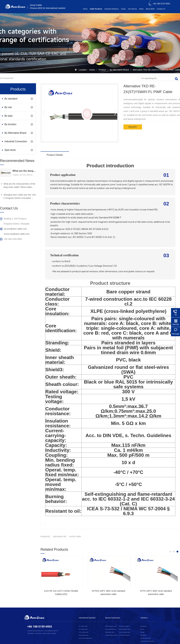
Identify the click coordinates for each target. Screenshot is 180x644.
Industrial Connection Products (16, 143)
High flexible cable (110, 632)
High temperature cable (111, 626)
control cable (75, 536)
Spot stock (10, 150)
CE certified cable (83, 629)
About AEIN (150, 9)
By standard (11, 99)
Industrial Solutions (112, 9)
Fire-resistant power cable (111, 629)
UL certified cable (83, 626)
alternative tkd (60, 536)
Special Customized (113, 618)
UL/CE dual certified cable (85, 638)
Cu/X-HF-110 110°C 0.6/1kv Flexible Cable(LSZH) (61, 593)
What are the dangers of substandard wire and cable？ (24, 171)
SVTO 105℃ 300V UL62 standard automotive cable (156, 593)
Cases (123, 9)
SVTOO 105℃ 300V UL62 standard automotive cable (108, 593)
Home (85, 9)
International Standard (87, 618)
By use (8, 107)
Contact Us (161, 9)
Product (103, 70)
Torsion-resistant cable (124, 632)
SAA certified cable (83, 635)
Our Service (133, 9)
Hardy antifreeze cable (124, 629)
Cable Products (96, 9)
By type (8, 116)
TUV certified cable (83, 632)
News (141, 9)
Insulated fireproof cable (111, 635)
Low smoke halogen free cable (125, 626)
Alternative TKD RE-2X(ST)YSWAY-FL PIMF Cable (156, 70)
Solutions (144, 618)
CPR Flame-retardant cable (125, 635)
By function (10, 124)
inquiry (133, 127)
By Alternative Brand (120, 70)
